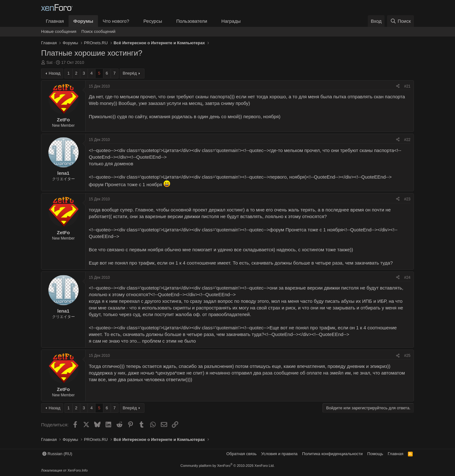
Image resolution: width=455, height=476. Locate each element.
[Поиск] (400, 21)
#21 (407, 86)
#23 (407, 199)
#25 (407, 356)
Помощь (375, 454)
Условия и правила (279, 454)
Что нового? (116, 21)
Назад (55, 73)
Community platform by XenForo (227, 466)
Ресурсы (153, 21)
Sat (50, 62)
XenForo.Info (78, 470)
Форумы (83, 21)
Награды (231, 21)
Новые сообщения (59, 31)
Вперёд (130, 73)
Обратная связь (241, 454)
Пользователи (192, 21)
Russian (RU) (57, 454)
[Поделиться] (398, 86)
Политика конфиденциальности (332, 454)
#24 (407, 278)
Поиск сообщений (99, 31)
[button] (134, 21)
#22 (407, 140)
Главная (55, 21)
